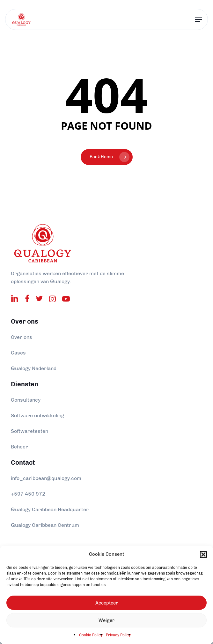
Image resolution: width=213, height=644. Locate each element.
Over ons (22, 337)
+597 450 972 (28, 494)
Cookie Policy (91, 635)
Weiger (106, 620)
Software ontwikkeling (37, 415)
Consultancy (26, 400)
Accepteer (107, 603)
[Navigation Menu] (198, 20)
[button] (203, 555)
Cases (18, 353)
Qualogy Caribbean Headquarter (50, 509)
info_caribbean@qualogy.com (46, 478)
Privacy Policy (118, 635)
